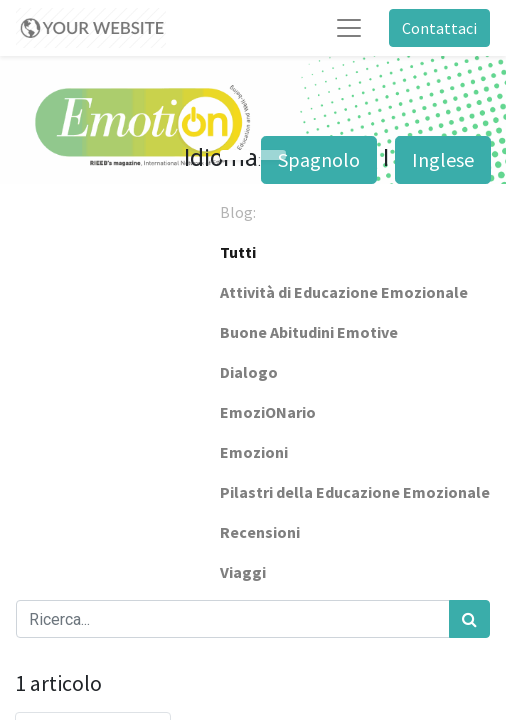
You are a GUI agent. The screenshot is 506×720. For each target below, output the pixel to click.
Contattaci (439, 28)
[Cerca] (469, 619)
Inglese (443, 159)
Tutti (238, 252)
